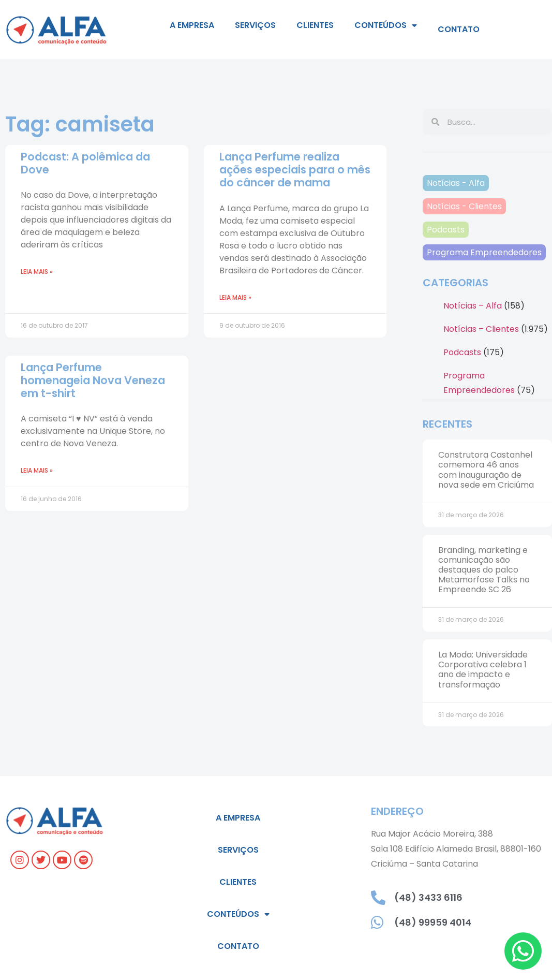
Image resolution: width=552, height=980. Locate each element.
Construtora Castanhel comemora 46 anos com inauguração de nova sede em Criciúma (486, 470)
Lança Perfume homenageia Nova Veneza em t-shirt (93, 380)
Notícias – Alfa (473, 306)
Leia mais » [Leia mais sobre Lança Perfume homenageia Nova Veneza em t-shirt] (37, 470)
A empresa (192, 25)
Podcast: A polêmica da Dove (85, 163)
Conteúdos (386, 25)
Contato (459, 29)
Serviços (255, 25)
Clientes (315, 25)
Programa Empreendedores (484, 252)
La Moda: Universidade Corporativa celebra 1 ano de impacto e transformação (483, 670)
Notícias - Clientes (464, 206)
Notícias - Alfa (456, 183)
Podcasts (446, 230)
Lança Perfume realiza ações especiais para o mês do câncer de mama (295, 170)
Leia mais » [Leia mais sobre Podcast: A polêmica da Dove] (37, 272)
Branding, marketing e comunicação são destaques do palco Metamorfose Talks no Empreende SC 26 (484, 570)
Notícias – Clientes (481, 329)
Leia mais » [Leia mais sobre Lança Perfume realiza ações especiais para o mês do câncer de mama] (235, 297)
